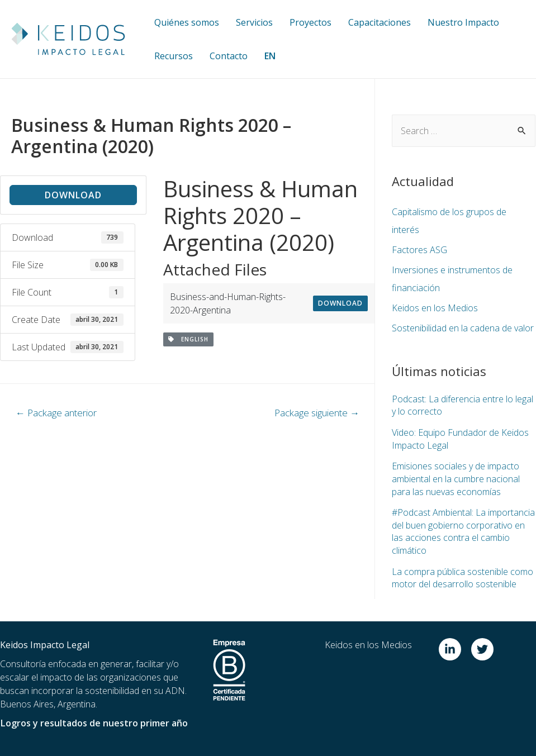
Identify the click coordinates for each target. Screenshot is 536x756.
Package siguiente (317, 413)
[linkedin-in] (454, 648)
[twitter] (484, 648)
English (188, 339)
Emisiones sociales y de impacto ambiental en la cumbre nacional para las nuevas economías (456, 478)
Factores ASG (419, 250)
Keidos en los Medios (435, 308)
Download (73, 195)
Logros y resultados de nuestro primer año (93, 721)
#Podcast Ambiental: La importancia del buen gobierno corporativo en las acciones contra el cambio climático (463, 530)
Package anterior (56, 413)
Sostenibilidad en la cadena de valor (463, 328)
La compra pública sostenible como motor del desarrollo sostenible (463, 576)
